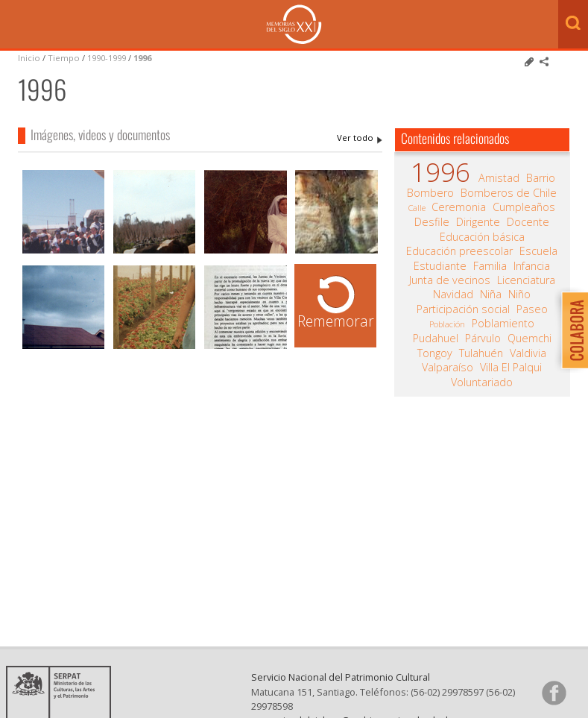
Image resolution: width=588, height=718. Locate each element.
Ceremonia (459, 207)
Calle (417, 208)
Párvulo (483, 338)
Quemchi (529, 338)
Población (447, 324)
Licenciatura (526, 280)
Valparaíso (448, 368)
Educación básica (482, 237)
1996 (142, 58)
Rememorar (336, 321)
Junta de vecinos (450, 280)
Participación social (463, 309)
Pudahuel (436, 338)
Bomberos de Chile (509, 193)
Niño (519, 295)
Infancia (532, 266)
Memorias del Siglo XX (294, 24)
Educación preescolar (459, 251)
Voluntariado (482, 382)
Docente (528, 222)
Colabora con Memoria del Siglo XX (571, 330)
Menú (15, 25)
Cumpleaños (524, 207)
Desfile (432, 222)
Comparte (544, 62)
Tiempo (64, 58)
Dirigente (478, 222)
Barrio (541, 178)
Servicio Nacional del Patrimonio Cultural (341, 677)
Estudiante (440, 266)
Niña (491, 295)
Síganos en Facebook (554, 693)
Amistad (499, 178)
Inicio (29, 58)
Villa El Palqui (511, 368)
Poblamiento (503, 324)
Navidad (453, 295)
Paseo (532, 309)
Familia (490, 266)
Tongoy (435, 353)
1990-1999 (107, 58)
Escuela (538, 251)
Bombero (430, 193)
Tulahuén (481, 353)
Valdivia (528, 353)
